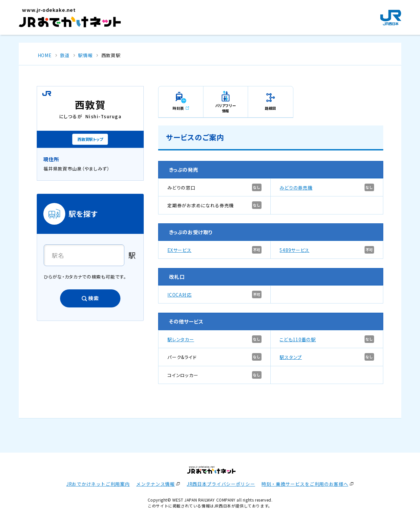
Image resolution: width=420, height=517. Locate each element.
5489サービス (294, 250)
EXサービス (179, 250)
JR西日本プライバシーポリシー (221, 484)
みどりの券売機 (296, 188)
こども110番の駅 (298, 339)
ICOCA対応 (179, 295)
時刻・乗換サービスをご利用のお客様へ (305, 484)
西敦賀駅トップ (90, 139)
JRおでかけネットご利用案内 (98, 484)
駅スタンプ (291, 357)
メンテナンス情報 (155, 484)
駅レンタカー (181, 339)
